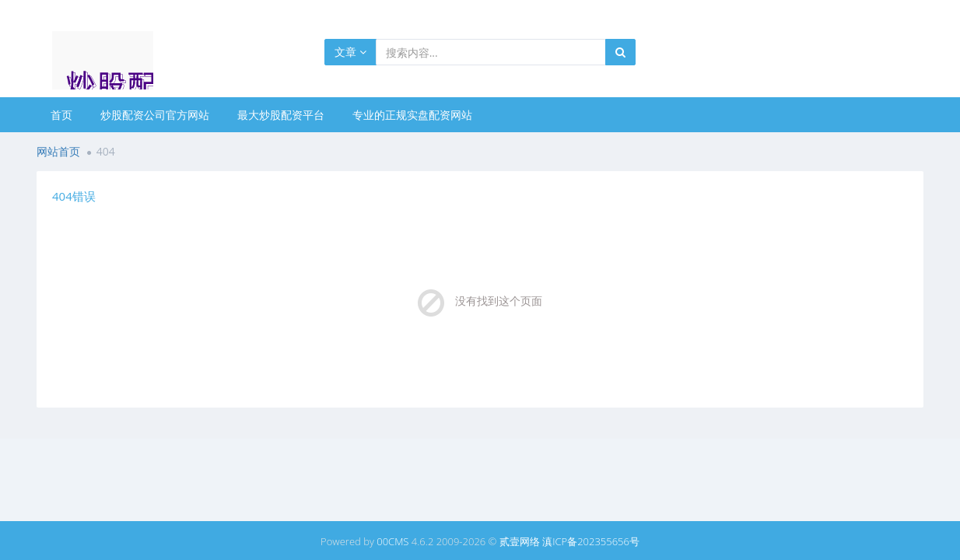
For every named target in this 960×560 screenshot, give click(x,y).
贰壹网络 (520, 541)
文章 (350, 52)
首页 (61, 115)
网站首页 (58, 151)
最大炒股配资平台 (281, 115)
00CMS (392, 541)
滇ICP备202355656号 (591, 541)
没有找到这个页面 (499, 301)
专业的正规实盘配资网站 (412, 115)
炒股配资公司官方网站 (155, 115)
